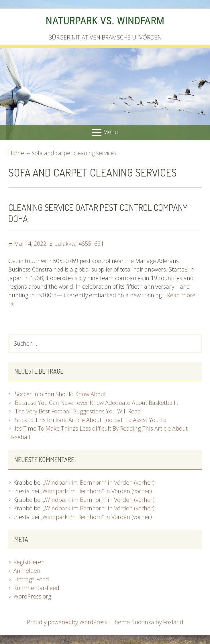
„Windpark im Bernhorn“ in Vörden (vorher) (99, 483)
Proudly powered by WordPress (67, 622)
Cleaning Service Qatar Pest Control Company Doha (99, 213)
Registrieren (29, 562)
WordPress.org (32, 597)
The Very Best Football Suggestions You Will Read (78, 412)
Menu (111, 132)
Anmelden (27, 571)
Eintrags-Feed (31, 579)
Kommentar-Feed (36, 588)
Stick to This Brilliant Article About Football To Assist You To (90, 420)
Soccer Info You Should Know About (60, 394)
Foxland (173, 622)
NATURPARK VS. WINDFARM (105, 21)
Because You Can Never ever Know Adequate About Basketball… (97, 403)
